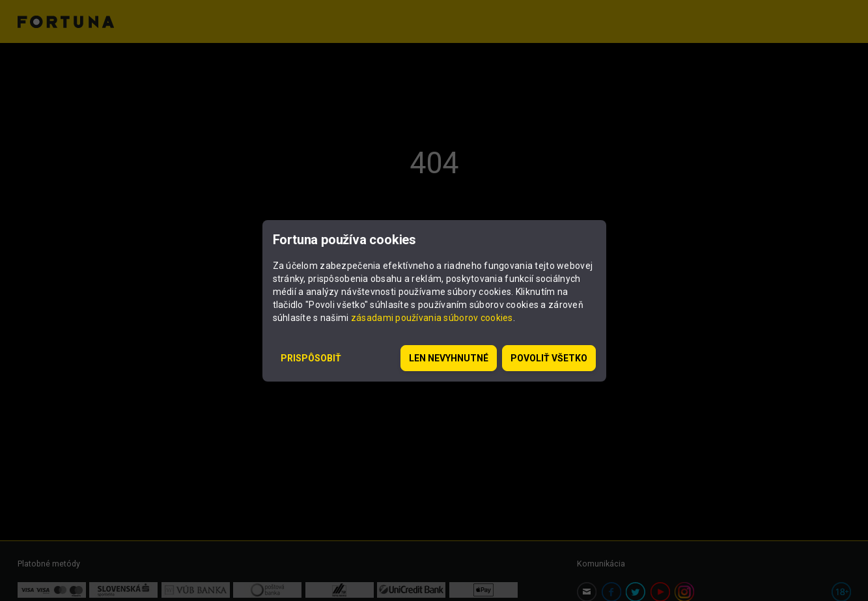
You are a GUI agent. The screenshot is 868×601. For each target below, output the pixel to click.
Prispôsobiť (311, 358)
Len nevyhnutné (449, 358)
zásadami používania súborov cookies (432, 318)
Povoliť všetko (549, 358)
